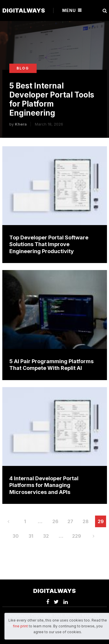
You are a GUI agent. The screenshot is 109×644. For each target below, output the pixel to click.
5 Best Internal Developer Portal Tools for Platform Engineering (52, 99)
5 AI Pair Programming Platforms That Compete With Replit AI (51, 365)
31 (31, 536)
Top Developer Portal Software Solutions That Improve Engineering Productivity (49, 244)
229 (77, 536)
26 (55, 521)
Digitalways (24, 11)
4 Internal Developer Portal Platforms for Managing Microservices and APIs (44, 485)
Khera (21, 124)
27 (70, 521)
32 (46, 536)
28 (86, 521)
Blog (23, 68)
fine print (20, 626)
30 (16, 536)
